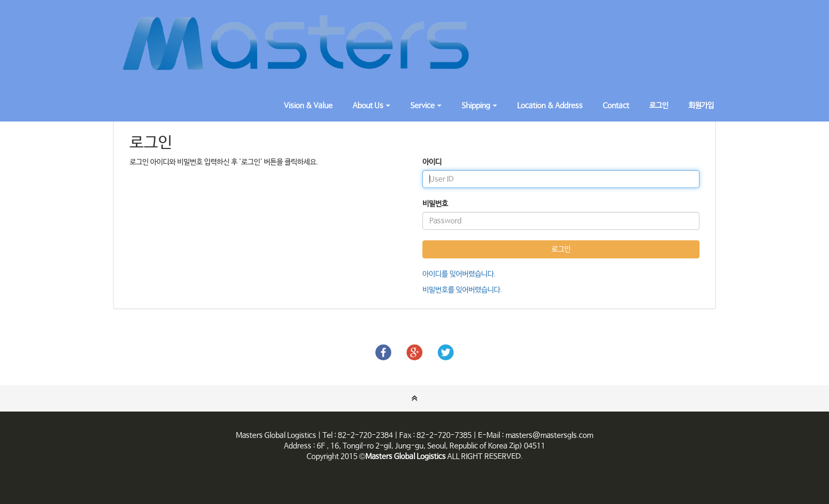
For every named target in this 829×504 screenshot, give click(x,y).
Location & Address (550, 106)
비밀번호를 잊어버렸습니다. (462, 290)
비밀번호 (435, 204)
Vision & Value (308, 106)
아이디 (432, 162)
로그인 (659, 106)
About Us (371, 106)
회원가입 (701, 106)
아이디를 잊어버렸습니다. (459, 274)
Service (426, 106)
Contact (616, 106)
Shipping (479, 106)
